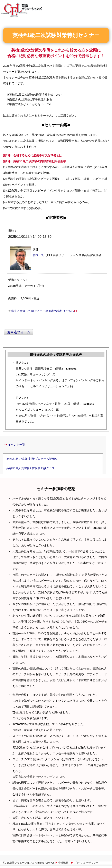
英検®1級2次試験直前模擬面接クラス (31, 468)
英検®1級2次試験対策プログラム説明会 (32, 459)
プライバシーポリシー (86, 863)
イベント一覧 (17, 445)
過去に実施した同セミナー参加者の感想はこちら (43, 311)
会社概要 (63, 863)
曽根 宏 (38, 255)
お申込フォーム (19, 332)
